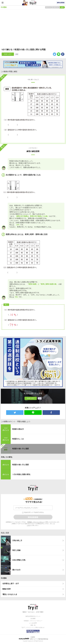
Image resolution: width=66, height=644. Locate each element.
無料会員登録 (61, 3)
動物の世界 (7, 589)
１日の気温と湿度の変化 (21, 474)
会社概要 (33, 619)
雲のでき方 (16, 570)
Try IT (33, 3)
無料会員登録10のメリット (33, 616)
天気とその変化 (7, 457)
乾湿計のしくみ (18, 439)
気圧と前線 (16, 550)
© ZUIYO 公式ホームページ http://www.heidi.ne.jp (33, 638)
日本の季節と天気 (19, 560)
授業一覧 (33, 625)
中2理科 (4, 578)
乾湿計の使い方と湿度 (20, 449)
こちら (29, 525)
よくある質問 (33, 623)
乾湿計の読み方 (18, 429)
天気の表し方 (17, 540)
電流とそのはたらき (10, 594)
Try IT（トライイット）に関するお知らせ (33, 628)
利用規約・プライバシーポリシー (36, 522)
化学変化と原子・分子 (11, 584)
